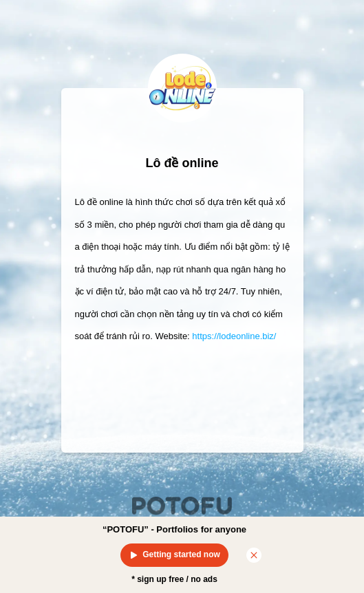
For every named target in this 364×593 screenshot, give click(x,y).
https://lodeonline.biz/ (234, 336)
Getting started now (174, 555)
